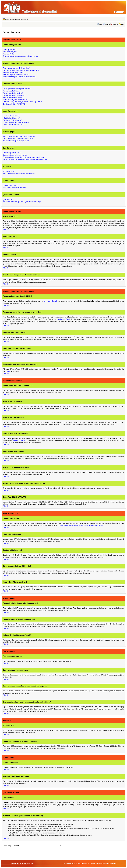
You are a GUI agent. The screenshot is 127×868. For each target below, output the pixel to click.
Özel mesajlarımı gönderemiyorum (15, 155)
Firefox (8, 371)
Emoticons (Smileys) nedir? (12, 120)
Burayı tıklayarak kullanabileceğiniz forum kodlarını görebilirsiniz (82, 525)
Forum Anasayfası (11, 19)
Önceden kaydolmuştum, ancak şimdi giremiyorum (20, 56)
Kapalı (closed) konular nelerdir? (14, 125)
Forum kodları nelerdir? (11, 116)
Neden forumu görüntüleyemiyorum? (15, 100)
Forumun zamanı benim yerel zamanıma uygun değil (21, 70)
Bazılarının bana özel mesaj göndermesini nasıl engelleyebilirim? (25, 159)
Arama (106, 24)
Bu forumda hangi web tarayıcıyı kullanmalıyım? (19, 77)
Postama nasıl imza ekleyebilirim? (15, 95)
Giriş (123, 24)
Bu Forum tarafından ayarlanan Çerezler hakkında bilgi (22, 202)
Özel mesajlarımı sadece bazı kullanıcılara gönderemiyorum (24, 157)
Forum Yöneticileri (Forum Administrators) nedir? (20, 136)
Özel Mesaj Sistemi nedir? (12, 153)
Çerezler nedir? (8, 200)
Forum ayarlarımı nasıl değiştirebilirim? (16, 68)
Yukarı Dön (6, 230)
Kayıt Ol (115, 24)
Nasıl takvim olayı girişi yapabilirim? (15, 188)
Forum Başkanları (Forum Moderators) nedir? (18, 139)
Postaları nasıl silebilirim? (12, 91)
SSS (101, 24)
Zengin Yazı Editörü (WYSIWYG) (14, 104)
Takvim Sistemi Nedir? (11, 185)
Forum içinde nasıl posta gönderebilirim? (17, 89)
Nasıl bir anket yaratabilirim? (13, 97)
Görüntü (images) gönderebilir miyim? (16, 122)
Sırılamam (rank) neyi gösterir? (14, 72)
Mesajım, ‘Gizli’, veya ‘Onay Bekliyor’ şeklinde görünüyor (22, 102)
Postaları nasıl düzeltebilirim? (13, 93)
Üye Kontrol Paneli (50, 301)
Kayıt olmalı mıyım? (10, 52)
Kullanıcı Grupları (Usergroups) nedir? (16, 141)
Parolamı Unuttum (9, 54)
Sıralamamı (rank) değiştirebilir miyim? (16, 75)
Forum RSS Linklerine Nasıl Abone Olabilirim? (19, 173)
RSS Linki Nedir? (9, 171)
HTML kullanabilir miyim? (12, 118)
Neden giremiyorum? (10, 50)
